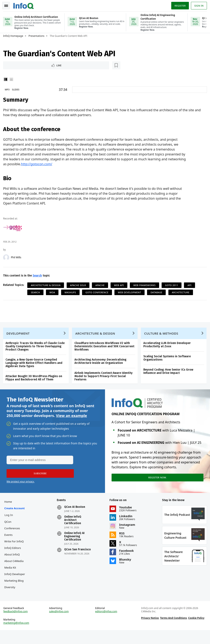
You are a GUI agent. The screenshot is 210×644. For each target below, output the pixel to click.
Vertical (7, 79)
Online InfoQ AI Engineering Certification (75, 541)
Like (15, 65)
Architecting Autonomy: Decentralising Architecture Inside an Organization (101, 363)
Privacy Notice (150, 631)
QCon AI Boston (75, 511)
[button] (39, 477)
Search (38, 275)
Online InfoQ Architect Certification (73, 525)
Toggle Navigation (8, 5)
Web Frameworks (146, 285)
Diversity (11, 598)
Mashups (71, 292)
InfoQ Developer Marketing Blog (15, 585)
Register (179, 5)
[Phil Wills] (7, 257)
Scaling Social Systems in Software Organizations (168, 360)
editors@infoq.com (106, 624)
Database (157, 292)
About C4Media (15, 565)
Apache (101, 285)
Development (19, 335)
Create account (15, 513)
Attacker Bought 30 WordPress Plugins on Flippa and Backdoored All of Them (35, 380)
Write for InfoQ (15, 546)
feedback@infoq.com (17, 624)
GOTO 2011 (173, 285)
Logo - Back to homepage (25, 4)
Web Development (131, 292)
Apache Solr (79, 285)
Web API (120, 285)
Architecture (181, 292)
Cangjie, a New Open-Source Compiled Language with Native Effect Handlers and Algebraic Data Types (35, 365)
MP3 (8, 89)
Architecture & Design (47, 285)
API (190, 285)
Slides (17, 89)
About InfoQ (13, 559)
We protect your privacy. (21, 485)
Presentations (38, 35)
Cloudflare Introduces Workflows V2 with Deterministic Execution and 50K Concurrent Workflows (105, 348)
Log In (10, 519)
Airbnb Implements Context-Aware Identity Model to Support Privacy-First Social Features (104, 378)
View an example (71, 418)
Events (9, 539)
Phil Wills (17, 257)
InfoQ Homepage (14, 35)
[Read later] (29, 65)
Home (9, 506)
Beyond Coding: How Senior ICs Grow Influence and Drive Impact (169, 373)
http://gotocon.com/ (38, 164)
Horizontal (12, 79)
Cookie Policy (196, 631)
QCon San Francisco (78, 554)
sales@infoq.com (59, 624)
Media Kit (11, 572)
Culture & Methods (162, 335)
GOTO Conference (98, 292)
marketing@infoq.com (17, 636)
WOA (53, 292)
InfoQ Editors (14, 552)
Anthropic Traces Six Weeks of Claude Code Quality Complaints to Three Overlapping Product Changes (36, 348)
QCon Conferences (13, 529)
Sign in (198, 5)
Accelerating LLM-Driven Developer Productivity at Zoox (168, 347)
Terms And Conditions (173, 631)
